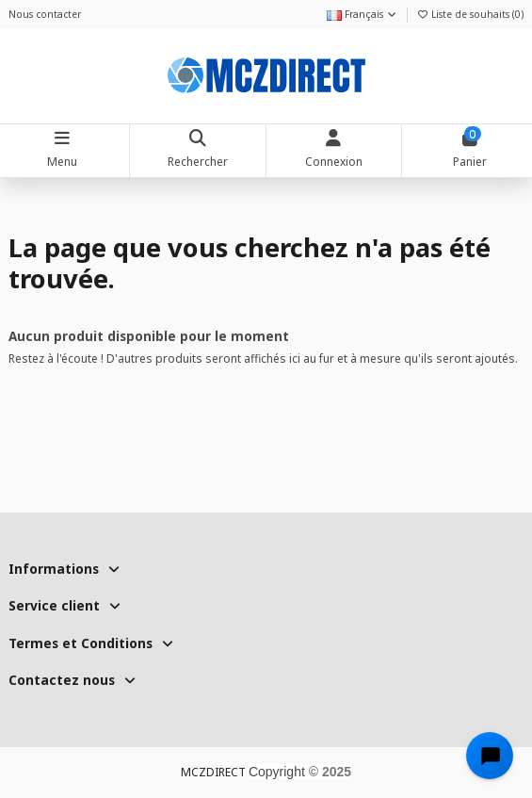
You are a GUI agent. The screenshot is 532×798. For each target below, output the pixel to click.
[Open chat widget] (490, 756)
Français (363, 14)
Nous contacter (45, 14)
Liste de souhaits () (470, 14)
